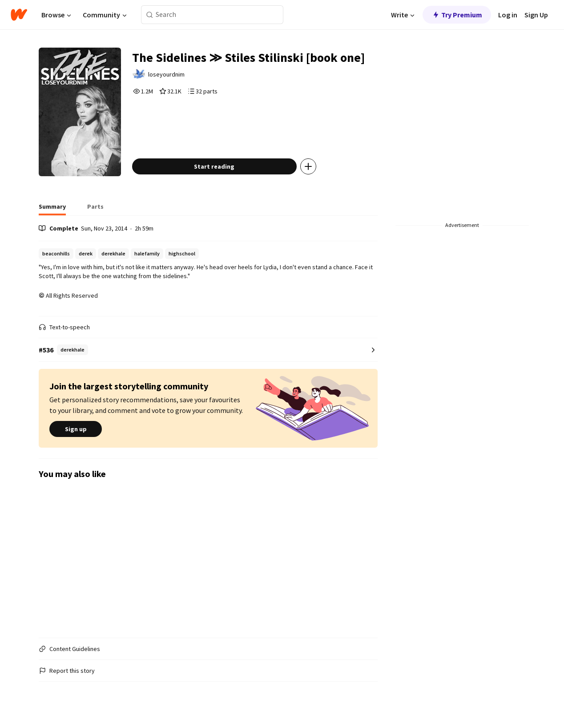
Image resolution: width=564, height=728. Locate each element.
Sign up (76, 429)
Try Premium (457, 15)
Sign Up (536, 15)
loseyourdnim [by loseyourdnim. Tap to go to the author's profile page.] (166, 74)
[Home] (19, 15)
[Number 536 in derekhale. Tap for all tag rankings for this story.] (208, 350)
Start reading (214, 166)
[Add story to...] (308, 166)
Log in (508, 15)
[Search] (150, 15)
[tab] (52, 209)
